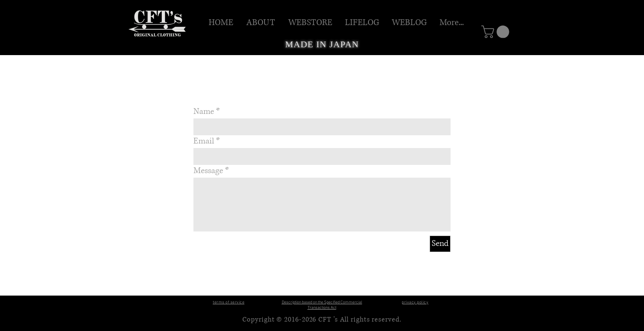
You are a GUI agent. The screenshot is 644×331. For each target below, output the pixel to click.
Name (204, 112)
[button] (310, 23)
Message (208, 171)
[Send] (440, 244)
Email (204, 141)
